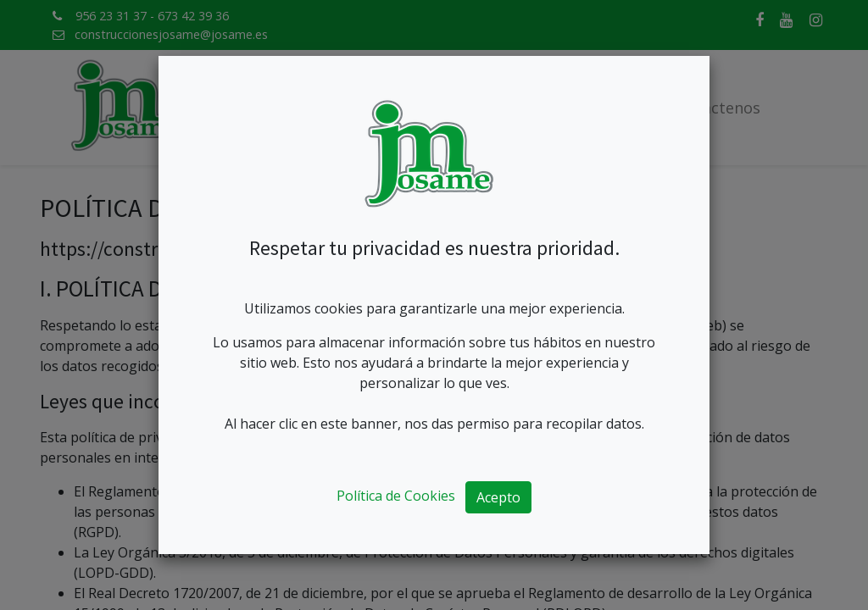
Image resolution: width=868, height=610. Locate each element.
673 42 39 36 (193, 16)
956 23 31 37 (111, 16)
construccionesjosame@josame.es (171, 34)
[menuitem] (274, 108)
